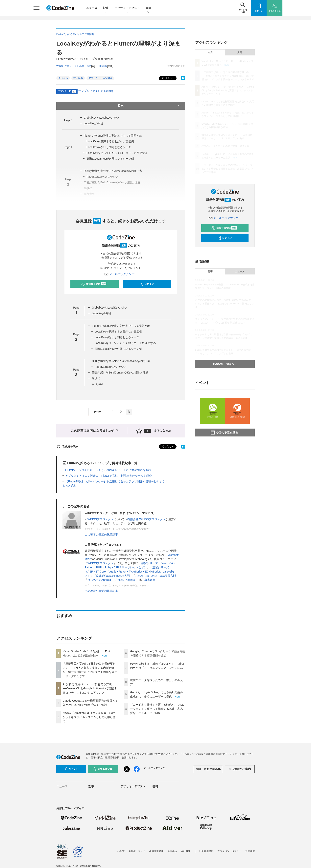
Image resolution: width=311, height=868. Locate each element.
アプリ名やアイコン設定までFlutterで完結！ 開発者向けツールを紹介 (108, 476)
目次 (150, 106)
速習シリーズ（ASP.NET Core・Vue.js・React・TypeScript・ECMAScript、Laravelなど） (130, 572)
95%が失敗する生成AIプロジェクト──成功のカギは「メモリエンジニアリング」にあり (157, 668)
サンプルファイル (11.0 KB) (96, 91)
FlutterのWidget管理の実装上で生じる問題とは (113, 136)
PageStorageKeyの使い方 (111, 367)
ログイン (147, 284)
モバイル (63, 78)
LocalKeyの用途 (94, 123)
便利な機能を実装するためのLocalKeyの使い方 (121, 361)
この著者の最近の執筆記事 (101, 535)
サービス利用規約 (204, 851)
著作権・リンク (137, 851)
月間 (240, 52)
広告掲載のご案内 (240, 769)
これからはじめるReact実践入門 (156, 576)
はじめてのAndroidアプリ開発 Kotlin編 (112, 580)
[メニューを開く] (36, 8)
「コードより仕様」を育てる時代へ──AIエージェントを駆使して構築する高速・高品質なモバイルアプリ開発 (157, 709)
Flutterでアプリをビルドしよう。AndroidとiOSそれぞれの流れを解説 (108, 470)
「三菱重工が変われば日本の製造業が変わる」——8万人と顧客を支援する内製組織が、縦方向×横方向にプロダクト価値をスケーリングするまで (228, 76)
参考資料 (97, 384)
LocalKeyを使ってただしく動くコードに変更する (117, 153)
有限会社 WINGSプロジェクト (146, 519)
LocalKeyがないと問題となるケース (109, 147)
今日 (210, 52)
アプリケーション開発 (100, 78)
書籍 (148, 8)
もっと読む (69, 486)
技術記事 (78, 78)
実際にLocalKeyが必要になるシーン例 (110, 159)
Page (68, 120)
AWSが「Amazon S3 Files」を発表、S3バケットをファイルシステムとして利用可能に (89, 717)
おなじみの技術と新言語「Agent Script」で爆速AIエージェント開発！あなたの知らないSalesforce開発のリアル (225, 304)
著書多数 (150, 580)
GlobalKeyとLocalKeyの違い (101, 118)
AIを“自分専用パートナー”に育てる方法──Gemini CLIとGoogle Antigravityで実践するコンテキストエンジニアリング (90, 688)
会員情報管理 (156, 851)
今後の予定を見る (224, 433)
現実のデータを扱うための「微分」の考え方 (225, 146)
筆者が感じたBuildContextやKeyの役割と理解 (120, 373)
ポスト (167, 78)
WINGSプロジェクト (100, 519)
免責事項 (172, 851)
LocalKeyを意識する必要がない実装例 (110, 141)
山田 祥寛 (102, 66)
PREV (96, 412)
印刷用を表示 (67, 446)
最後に (96, 378)
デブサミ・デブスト (127, 8)
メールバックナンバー (121, 274)
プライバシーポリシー (229, 851)
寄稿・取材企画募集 (208, 769)
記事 (106, 8)
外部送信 (250, 851)
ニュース (92, 8)
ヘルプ (121, 851)
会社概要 (186, 851)
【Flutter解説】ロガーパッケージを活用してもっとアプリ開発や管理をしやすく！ (116, 481)
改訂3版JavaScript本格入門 (113, 576)
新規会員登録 (94, 284)
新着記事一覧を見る (225, 364)
